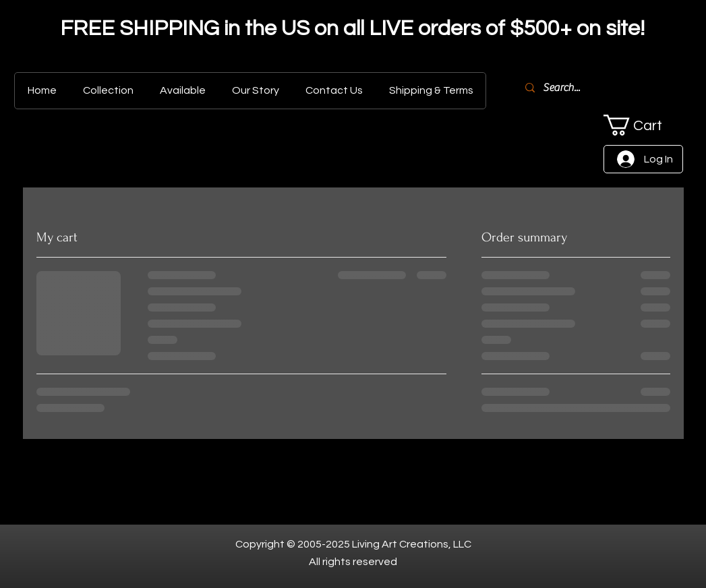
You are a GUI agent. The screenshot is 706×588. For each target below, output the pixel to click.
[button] (643, 125)
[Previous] (76, 30)
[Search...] (618, 88)
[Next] (630, 30)
